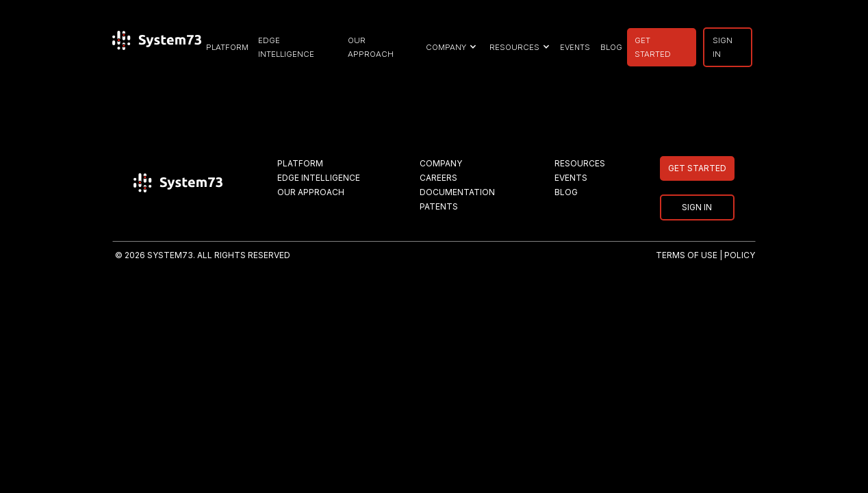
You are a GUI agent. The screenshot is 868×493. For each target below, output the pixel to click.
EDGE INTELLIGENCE (286, 47)
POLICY (740, 255)
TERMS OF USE (687, 255)
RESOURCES (580, 163)
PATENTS (439, 206)
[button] (449, 47)
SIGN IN (723, 47)
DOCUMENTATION (457, 192)
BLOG (611, 47)
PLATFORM (227, 47)
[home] (157, 47)
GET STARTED (653, 47)
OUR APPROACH (311, 192)
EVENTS (575, 47)
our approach (371, 47)
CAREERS (438, 178)
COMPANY (441, 163)
